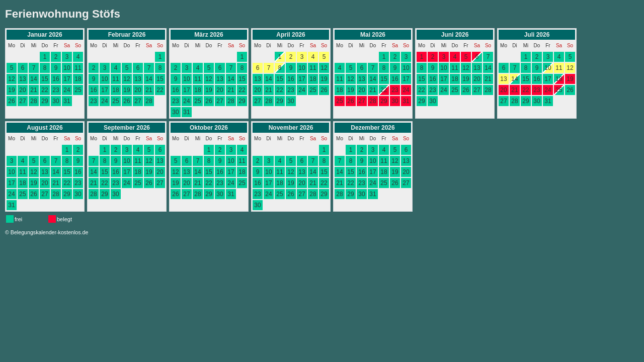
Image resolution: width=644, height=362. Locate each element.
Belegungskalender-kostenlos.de (50, 232)
